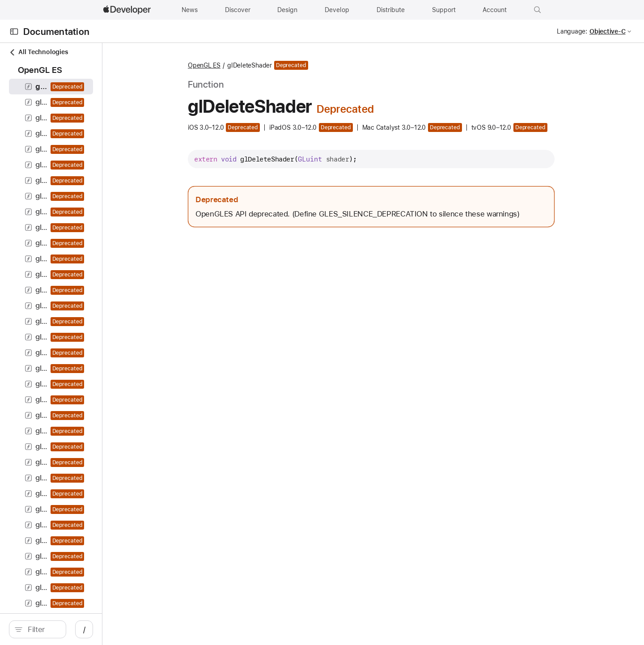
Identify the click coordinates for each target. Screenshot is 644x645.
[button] (538, 10)
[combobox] (88, 629)
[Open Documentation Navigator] (14, 32)
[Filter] (88, 629)
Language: (572, 31)
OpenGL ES (252, 65)
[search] (83, 629)
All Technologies (38, 52)
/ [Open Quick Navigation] (175, 629)
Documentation (56, 32)
